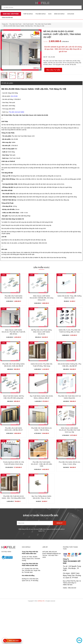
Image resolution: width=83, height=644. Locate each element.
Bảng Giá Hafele (59, 14)
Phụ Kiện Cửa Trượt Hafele (43, 24)
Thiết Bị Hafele (28, 14)
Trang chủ (5, 24)
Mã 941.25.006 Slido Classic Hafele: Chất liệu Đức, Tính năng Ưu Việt (24, 26)
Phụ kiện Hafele (41, 14)
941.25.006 (14, 96)
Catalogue (71, 14)
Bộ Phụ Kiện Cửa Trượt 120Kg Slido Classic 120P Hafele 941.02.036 (41, 332)
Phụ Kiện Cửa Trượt (15, 24)
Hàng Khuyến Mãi (7, 18)
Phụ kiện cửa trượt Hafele (17, 112)
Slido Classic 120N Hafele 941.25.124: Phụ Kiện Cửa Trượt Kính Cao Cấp (69, 430)
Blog (50, 14)
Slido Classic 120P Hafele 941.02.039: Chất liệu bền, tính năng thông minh (41, 298)
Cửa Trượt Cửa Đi (28, 24)
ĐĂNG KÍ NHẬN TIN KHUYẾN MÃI (41, 515)
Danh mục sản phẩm (10, 14)
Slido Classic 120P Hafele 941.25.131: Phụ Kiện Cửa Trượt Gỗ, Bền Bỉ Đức (14, 332)
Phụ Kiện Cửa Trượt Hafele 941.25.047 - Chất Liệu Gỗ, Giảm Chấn (41, 464)
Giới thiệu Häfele (6, 552)
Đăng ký (60, 523)
